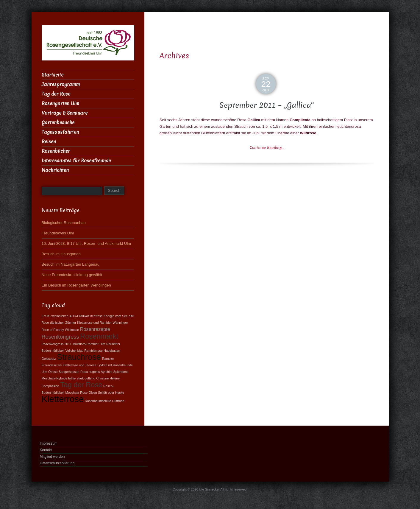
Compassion (50, 386)
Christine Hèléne (108, 378)
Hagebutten (112, 351)
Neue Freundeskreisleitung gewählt (72, 275)
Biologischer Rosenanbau (64, 223)
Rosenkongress (60, 337)
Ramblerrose (94, 351)
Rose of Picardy (53, 330)
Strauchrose (79, 357)
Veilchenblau (74, 351)
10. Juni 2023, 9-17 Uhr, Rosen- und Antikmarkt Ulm (86, 243)
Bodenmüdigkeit (53, 351)
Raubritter (113, 344)
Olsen (93, 393)
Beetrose (96, 316)
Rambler (108, 359)
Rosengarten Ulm (60, 103)
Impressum (49, 443)
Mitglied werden (52, 457)
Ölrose (53, 372)
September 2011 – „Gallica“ (267, 105)
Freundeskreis (52, 365)
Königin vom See (116, 316)
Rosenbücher (56, 151)
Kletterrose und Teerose (80, 365)
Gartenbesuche (58, 123)
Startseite (53, 75)
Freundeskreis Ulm (58, 233)
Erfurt (46, 316)
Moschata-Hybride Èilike (59, 378)
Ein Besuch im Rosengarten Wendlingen (76, 285)
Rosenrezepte (95, 329)
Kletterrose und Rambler (94, 323)
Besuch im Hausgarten (61, 254)
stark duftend (86, 378)
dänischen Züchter (63, 323)
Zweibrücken (59, 316)
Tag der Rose (56, 94)
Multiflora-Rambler (86, 344)
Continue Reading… (267, 148)
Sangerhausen (69, 372)
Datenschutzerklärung (57, 463)
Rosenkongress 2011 (57, 344)
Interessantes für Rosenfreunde (76, 161)
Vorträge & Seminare (65, 113)
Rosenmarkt (99, 336)
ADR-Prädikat (79, 316)
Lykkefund (104, 365)
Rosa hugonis (90, 372)
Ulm (103, 344)
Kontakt (46, 450)
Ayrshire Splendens (115, 372)
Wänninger (120, 323)
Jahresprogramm (61, 84)
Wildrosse (72, 330)
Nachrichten (55, 170)
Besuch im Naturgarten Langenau (71, 264)
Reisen (49, 142)
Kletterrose (63, 399)
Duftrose (118, 401)
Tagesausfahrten (60, 132)
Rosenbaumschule (98, 401)
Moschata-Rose (77, 393)
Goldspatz (49, 359)
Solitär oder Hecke (111, 393)
